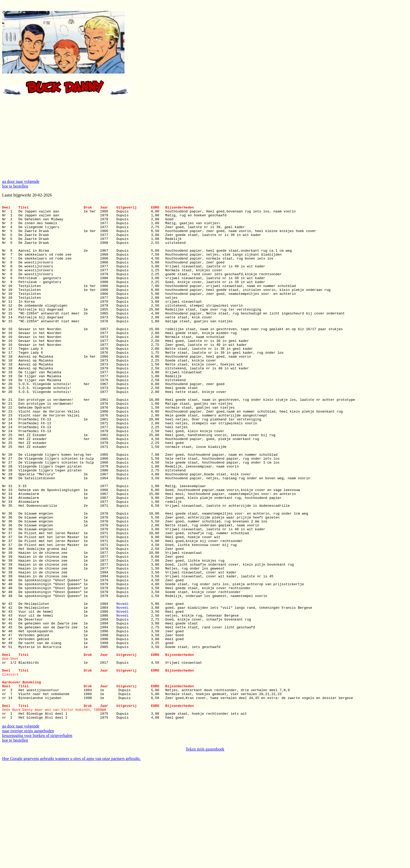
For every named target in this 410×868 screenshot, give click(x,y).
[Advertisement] (205, 138)
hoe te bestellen (15, 186)
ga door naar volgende (21, 181)
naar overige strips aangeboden (28, 834)
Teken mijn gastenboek (205, 852)
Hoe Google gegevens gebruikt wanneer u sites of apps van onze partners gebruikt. (71, 861)
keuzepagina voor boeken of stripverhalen (37, 838)
